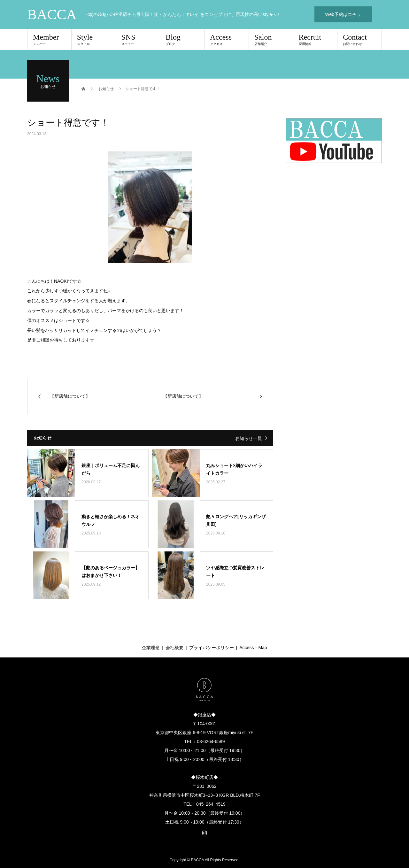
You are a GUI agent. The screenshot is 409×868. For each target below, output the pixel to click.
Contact (359, 39)
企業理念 (151, 648)
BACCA (52, 15)
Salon (271, 39)
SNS (138, 39)
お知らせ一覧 (249, 438)
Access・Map (253, 648)
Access (227, 39)
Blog (182, 39)
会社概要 (174, 648)
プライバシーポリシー (212, 648)
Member (49, 39)
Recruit (315, 39)
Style (94, 39)
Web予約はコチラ (343, 14)
